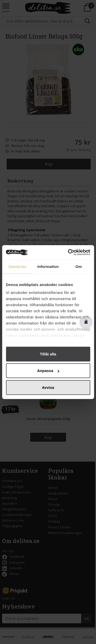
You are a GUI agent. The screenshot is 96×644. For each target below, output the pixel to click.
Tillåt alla (48, 354)
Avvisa (48, 387)
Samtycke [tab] (17, 266)
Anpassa (48, 371)
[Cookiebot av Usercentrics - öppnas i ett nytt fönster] (68, 252)
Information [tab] (48, 266)
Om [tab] (79, 266)
